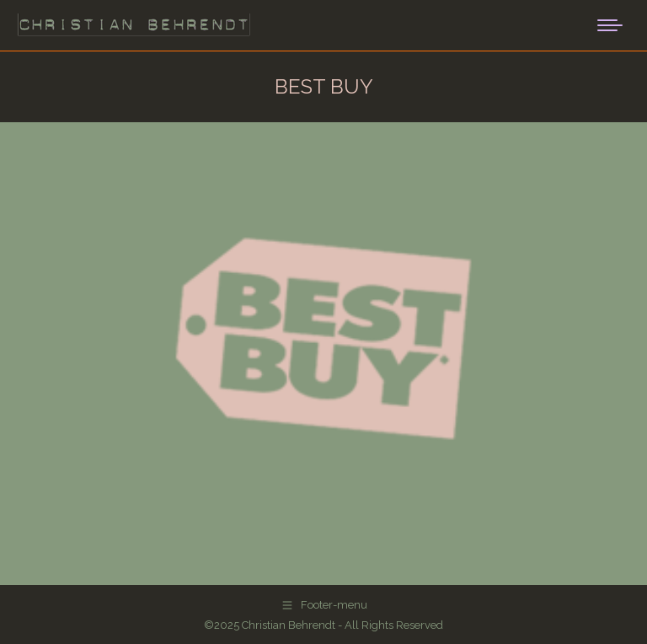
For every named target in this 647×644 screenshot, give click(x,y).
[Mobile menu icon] (610, 25)
